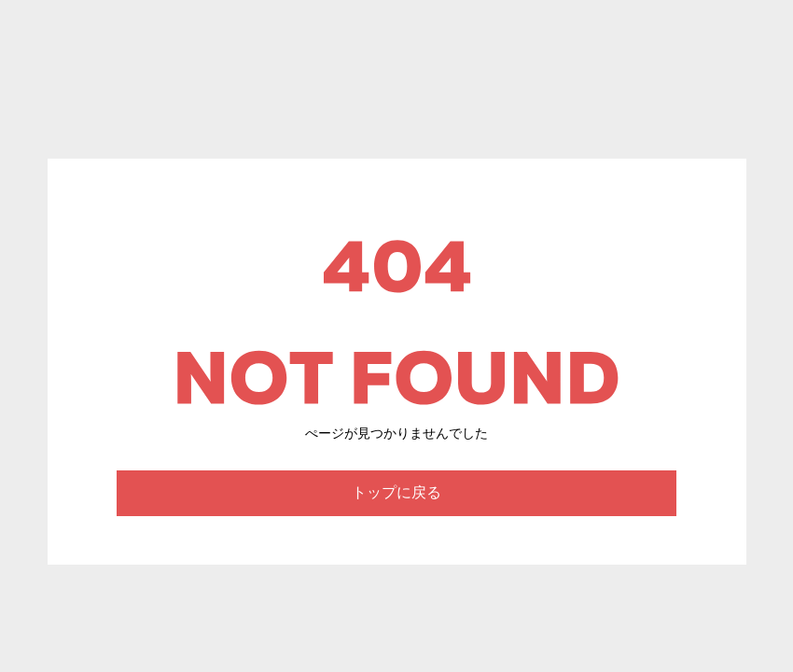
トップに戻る (396, 492)
